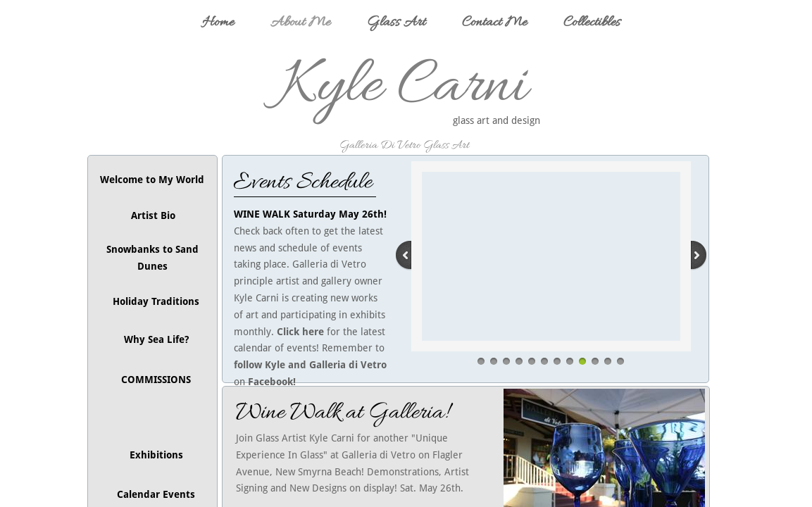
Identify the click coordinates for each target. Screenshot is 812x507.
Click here (300, 332)
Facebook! (272, 382)
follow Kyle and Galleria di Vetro (312, 365)
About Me (300, 23)
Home (218, 23)
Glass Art (396, 23)
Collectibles (592, 23)
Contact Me (494, 23)
